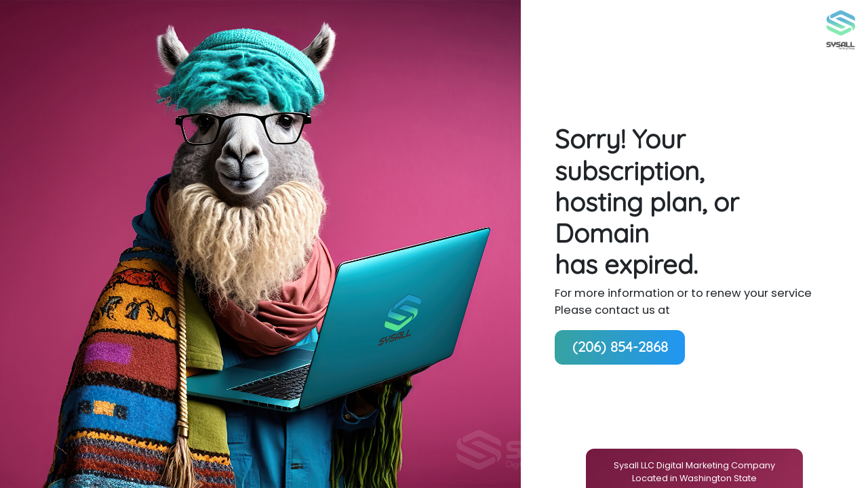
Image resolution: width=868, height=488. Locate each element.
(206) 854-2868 (620, 347)
